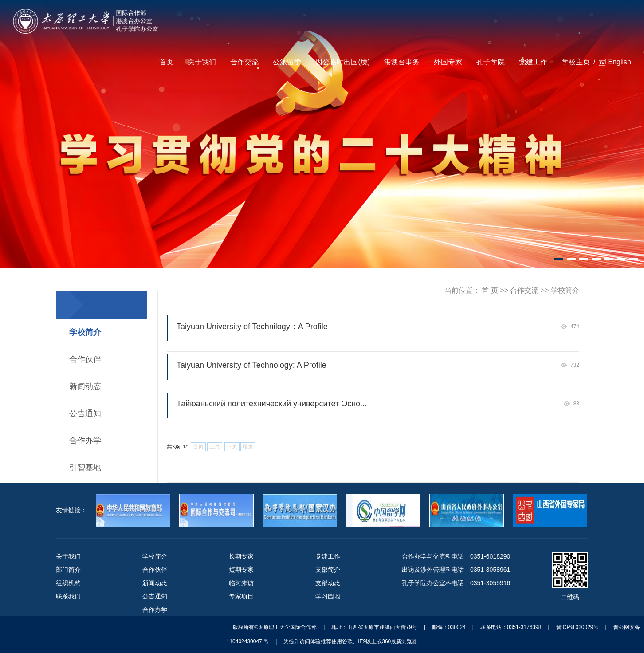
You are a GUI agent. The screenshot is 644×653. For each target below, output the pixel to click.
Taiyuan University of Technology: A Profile (251, 365)
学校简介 (85, 332)
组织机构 (68, 583)
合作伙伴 (85, 359)
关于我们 (202, 62)
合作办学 (85, 441)
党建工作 (533, 62)
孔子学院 (491, 62)
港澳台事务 (402, 62)
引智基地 (85, 468)
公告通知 (85, 413)
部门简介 (68, 570)
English (619, 62)
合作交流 (244, 62)
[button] (559, 259)
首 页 (490, 290)
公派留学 (287, 62)
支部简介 (328, 570)
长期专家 (241, 556)
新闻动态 (85, 386)
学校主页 (576, 62)
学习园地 (328, 596)
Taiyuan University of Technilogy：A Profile (252, 326)
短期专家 (241, 570)
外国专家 (448, 62)
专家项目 (241, 596)
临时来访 (241, 583)
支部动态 (328, 583)
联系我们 (68, 596)
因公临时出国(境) (343, 62)
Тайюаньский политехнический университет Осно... (272, 404)
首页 (166, 62)
